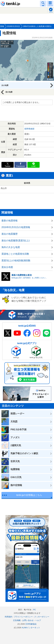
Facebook (21, 166)
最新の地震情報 (10, 221)
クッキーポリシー (42, 617)
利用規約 (8, 617)
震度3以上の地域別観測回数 (16, 261)
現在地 (51, 12)
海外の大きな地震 (11, 247)
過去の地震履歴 (10, 234)
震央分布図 (7, 267)
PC (34, 610)
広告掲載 (17, 620)
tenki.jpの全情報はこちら (29, 495)
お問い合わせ (28, 620)
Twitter (7, 166)
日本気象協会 (31, 624)
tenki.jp (11, 4)
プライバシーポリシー (23, 617)
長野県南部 (29, 129)
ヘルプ (38, 620)
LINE (33, 166)
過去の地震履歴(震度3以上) (16, 241)
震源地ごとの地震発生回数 (15, 254)
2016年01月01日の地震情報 (16, 227)
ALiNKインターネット (31, 628)
